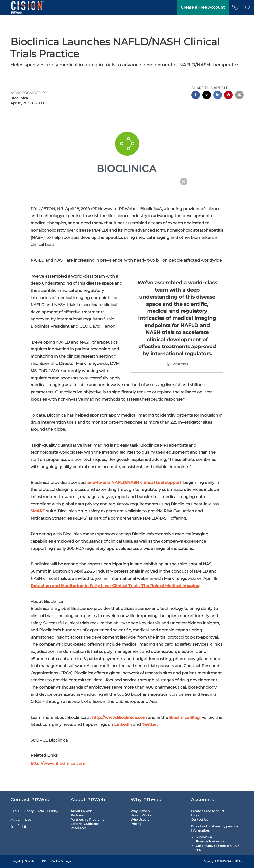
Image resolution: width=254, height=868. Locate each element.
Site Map (31, 861)
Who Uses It (140, 819)
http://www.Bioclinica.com (119, 717)
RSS (44, 861)
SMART (38, 511)
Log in (196, 815)
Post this (177, 364)
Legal (16, 861)
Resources (79, 828)
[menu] (6, 7)
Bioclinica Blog (184, 717)
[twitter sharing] (207, 95)
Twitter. (150, 724)
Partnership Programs (87, 819)
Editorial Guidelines (85, 824)
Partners (77, 815)
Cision (230, 861)
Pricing (136, 824)
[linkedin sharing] (218, 95)
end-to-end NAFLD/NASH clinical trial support (134, 482)
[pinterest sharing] (228, 95)
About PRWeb (81, 811)
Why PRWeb (140, 811)
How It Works (141, 815)
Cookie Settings (61, 861)
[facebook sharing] (196, 95)
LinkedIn (123, 724)
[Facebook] (18, 826)
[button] (248, 7)
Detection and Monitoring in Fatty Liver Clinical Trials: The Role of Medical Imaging (115, 586)
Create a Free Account (203, 7)
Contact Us (21, 820)
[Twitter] (13, 826)
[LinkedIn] (24, 826)
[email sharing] (239, 95)
